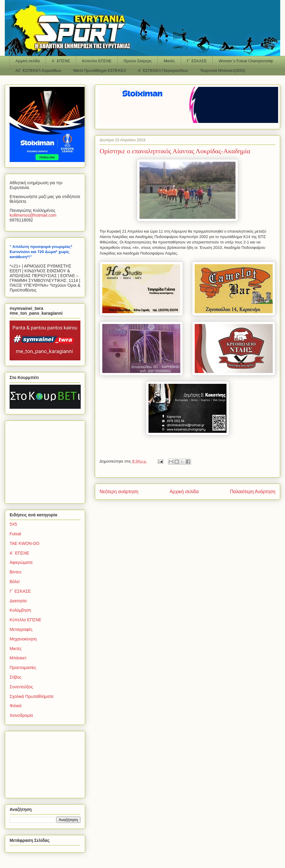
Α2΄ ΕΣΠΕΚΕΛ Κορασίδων (39, 70)
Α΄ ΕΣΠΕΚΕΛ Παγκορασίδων (163, 70)
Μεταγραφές (21, 629)
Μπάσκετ (18, 658)
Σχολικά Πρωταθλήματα (31, 696)
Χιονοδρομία (21, 715)
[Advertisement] (47, 460)
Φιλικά (15, 706)
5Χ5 (13, 524)
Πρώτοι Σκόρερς (138, 61)
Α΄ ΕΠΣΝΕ (61, 61)
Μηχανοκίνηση (23, 639)
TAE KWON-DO (24, 543)
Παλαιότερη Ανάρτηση (253, 492)
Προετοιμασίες (23, 668)
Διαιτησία (18, 601)
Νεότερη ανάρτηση (119, 492)
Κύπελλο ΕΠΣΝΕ (97, 61)
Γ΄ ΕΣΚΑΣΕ (197, 61)
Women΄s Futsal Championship (246, 61)
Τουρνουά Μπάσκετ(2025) (223, 70)
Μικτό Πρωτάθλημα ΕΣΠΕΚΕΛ (100, 70)
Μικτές (169, 61)
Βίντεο (15, 572)
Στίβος (15, 677)
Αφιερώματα (21, 562)
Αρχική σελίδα (28, 61)
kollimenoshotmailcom (33, 215)
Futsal (15, 534)
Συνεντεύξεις (21, 687)
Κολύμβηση (20, 610)
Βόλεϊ (15, 582)
